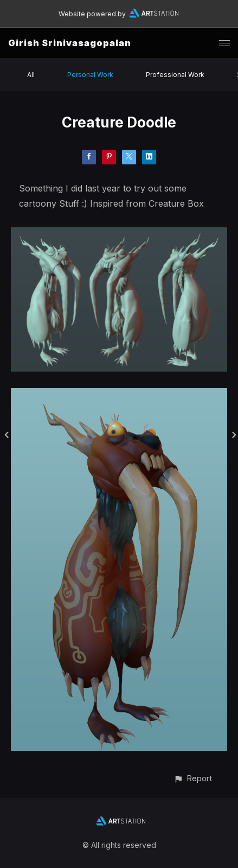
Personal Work (90, 75)
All (31, 75)
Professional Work (175, 75)
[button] (193, 778)
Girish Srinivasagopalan (70, 43)
